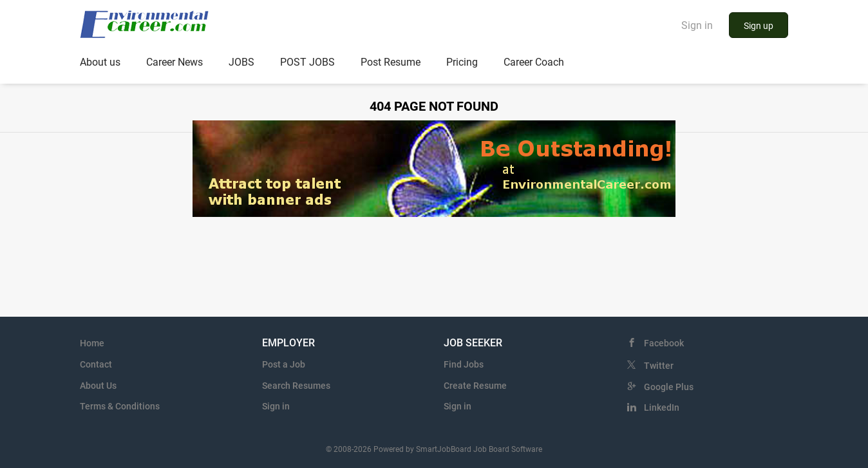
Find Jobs (464, 364)
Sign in (697, 25)
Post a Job (284, 364)
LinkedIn (662, 407)
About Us (98, 386)
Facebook (664, 343)
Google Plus (669, 387)
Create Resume (475, 386)
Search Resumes (296, 386)
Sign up (759, 26)
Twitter (659, 366)
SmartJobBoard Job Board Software (479, 449)
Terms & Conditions (120, 406)
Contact (96, 364)
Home (92, 343)
